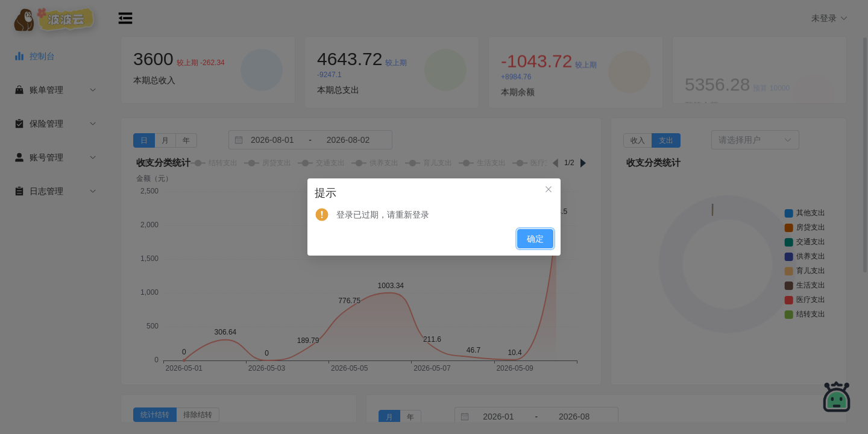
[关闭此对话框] (549, 190)
